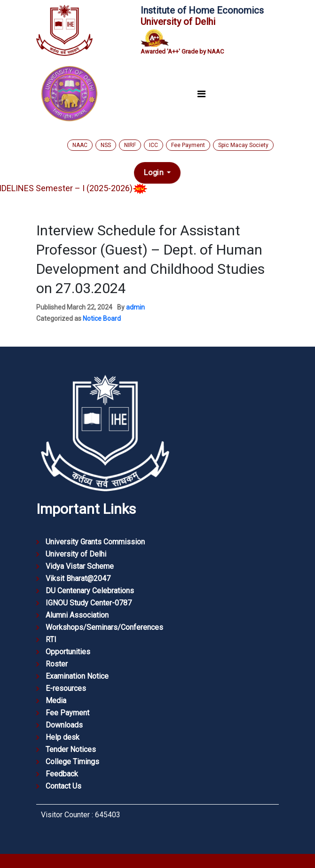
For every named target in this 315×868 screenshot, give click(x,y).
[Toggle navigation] (201, 94)
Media (56, 701)
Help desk (63, 737)
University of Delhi (76, 554)
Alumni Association (77, 615)
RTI (51, 639)
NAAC (80, 145)
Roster (57, 664)
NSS (106, 145)
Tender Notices (71, 749)
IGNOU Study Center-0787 (89, 603)
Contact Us (63, 786)
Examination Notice (77, 676)
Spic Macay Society (243, 145)
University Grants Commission (95, 542)
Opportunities (68, 652)
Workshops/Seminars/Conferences (104, 627)
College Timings (72, 762)
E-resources (66, 688)
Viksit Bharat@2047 (78, 578)
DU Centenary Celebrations (90, 591)
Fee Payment (188, 145)
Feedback (62, 774)
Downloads (64, 725)
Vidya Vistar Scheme (80, 566)
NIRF (130, 145)
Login (154, 173)
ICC (154, 145)
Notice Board (102, 318)
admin (135, 307)
